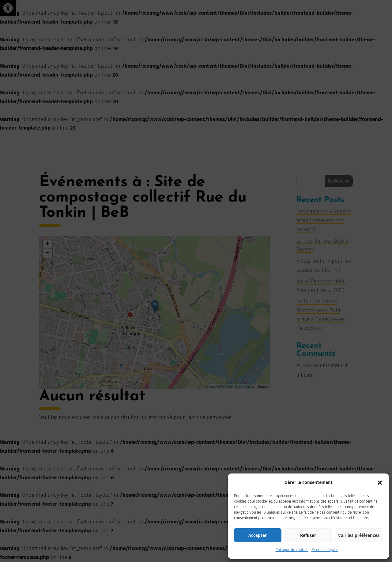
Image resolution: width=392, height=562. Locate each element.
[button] (380, 483)
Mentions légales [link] (325, 550)
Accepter (258, 535)
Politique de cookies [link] (292, 550)
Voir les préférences (359, 535)
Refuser (308, 535)
